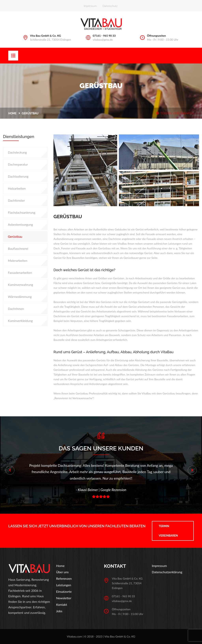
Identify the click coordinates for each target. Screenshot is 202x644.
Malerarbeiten (18, 260)
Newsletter (64, 598)
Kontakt (62, 604)
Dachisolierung (18, 176)
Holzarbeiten (17, 188)
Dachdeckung (17, 152)
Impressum (90, 6)
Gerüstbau (15, 236)
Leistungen (64, 585)
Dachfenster (16, 200)
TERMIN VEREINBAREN (175, 113)
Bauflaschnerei (18, 248)
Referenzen (64, 578)
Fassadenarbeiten (20, 273)
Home (12, 113)
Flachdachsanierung (22, 212)
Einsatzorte (64, 591)
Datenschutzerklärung (167, 572)
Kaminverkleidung (20, 321)
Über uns (62, 572)
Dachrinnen (16, 309)
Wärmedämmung (20, 297)
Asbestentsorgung (20, 224)
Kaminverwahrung (21, 285)
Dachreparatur (18, 164)
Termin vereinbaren (168, 531)
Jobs (59, 611)
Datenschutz (110, 6)
